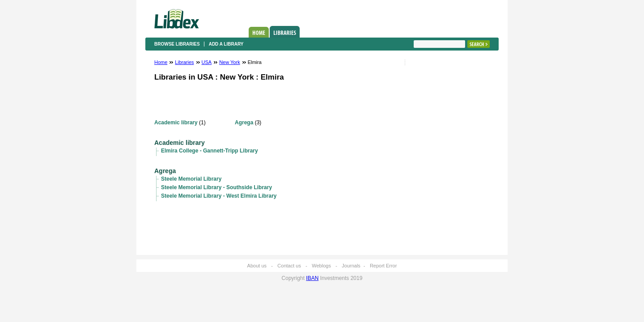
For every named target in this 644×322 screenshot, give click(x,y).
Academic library (176, 123)
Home (259, 32)
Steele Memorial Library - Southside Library (216, 187)
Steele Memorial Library (191, 179)
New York (229, 62)
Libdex (177, 19)
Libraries (285, 32)
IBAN (312, 278)
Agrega (244, 123)
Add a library (226, 44)
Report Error (383, 266)
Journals (351, 266)
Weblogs (321, 266)
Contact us (289, 266)
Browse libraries (177, 44)
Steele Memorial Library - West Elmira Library (219, 196)
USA (207, 62)
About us (257, 266)
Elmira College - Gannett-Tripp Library (210, 151)
